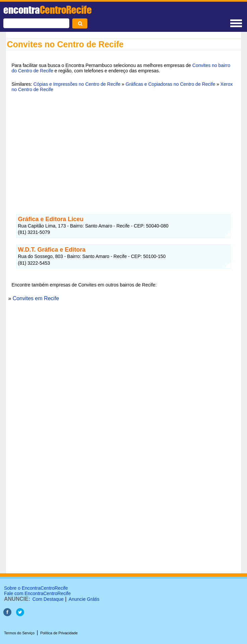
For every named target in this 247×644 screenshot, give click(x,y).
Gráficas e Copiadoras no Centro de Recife (170, 84)
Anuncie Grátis (84, 599)
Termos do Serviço (19, 633)
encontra (48, 10)
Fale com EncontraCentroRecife (37, 593)
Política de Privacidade (59, 633)
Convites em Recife (36, 298)
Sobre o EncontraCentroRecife (36, 588)
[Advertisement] (123, 149)
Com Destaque (48, 599)
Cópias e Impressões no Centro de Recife (77, 84)
